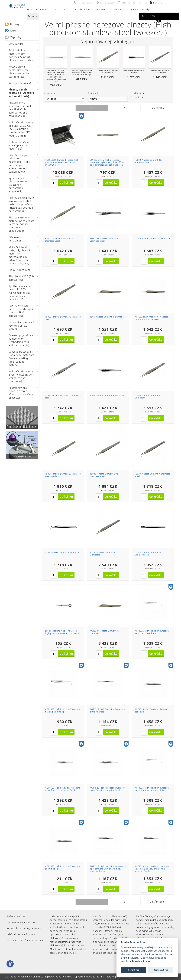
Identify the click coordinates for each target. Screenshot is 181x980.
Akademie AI (95, 977)
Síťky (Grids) (15, 44)
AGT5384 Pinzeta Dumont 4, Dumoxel (104, 632)
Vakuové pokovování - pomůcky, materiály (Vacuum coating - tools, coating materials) (20, 358)
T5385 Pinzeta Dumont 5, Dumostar (148, 397)
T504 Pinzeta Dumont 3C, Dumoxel (153, 238)
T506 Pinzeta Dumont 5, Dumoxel (107, 395)
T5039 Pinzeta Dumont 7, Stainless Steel (152, 475)
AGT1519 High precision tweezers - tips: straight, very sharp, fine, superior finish (108, 869)
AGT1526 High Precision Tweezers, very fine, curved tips (152, 632)
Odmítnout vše (161, 970)
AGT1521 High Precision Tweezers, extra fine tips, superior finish (152, 789)
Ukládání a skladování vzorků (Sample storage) (20, 326)
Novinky (15, 24)
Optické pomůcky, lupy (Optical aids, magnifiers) (18, 145)
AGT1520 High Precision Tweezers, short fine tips (63, 867)
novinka (138, 97)
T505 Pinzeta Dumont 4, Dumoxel (107, 317)
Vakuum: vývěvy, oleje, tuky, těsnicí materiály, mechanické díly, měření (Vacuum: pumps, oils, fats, (18, 255)
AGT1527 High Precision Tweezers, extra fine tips (108, 710)
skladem (139, 93)
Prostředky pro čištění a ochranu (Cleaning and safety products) (20, 393)
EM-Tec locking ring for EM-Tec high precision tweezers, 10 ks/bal (63, 632)
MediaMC (110, 977)
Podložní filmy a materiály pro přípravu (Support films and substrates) (20, 55)
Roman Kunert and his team (32, 977)
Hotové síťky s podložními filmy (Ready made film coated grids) (18, 72)
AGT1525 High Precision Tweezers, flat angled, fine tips (63, 710)
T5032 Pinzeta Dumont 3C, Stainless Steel (148, 161)
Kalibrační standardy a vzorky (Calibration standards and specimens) (20, 376)
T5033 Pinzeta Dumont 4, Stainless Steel (63, 318)
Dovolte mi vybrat (142, 961)
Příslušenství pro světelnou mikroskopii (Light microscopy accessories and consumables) (18, 163)
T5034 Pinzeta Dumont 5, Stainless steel (63, 397)
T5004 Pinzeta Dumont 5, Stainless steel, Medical (63, 475)
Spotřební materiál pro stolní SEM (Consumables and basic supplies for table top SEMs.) (19, 293)
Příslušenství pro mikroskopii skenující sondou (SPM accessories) (19, 311)
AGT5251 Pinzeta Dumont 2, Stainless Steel (104, 240)
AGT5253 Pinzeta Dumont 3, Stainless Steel (60, 240)
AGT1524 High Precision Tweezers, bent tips (152, 710)
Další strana (157, 108)
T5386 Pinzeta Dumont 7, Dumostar (103, 554)
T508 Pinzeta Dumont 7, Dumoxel (62, 552)
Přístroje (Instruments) (15, 239)
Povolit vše (134, 970)
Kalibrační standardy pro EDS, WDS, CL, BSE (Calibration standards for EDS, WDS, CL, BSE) (20, 129)
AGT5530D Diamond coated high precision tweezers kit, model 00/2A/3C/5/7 (62, 162)
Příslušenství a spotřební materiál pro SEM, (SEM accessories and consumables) (19, 109)
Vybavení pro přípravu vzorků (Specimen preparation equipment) (17, 185)
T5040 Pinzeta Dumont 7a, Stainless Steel (148, 554)
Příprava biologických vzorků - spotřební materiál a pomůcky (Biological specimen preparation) (20, 204)
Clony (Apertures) (18, 270)
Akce (13, 31)
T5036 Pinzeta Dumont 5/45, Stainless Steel (104, 475)
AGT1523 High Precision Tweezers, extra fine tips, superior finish (63, 789)
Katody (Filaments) (19, 83)
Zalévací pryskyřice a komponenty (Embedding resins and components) (20, 340)
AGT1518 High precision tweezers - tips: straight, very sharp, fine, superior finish (153, 869)
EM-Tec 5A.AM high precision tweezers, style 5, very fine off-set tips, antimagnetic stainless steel (107, 162)
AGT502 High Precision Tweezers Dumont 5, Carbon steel (152, 318)
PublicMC (67, 977)
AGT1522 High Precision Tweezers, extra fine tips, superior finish (108, 789)
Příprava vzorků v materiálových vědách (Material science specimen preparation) (20, 224)
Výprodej (16, 37)
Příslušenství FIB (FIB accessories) (20, 278)
